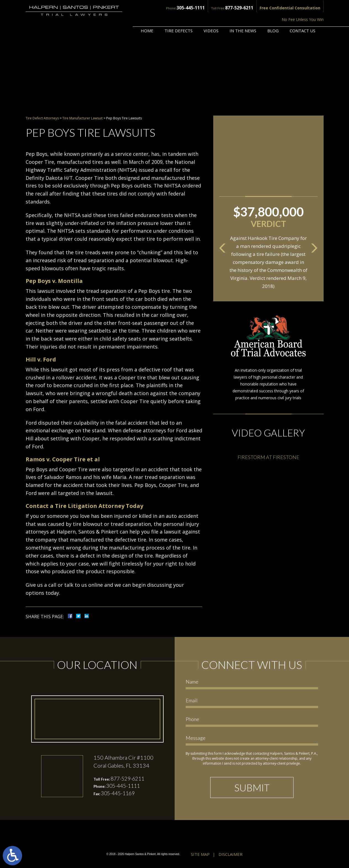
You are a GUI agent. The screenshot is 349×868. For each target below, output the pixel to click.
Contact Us (303, 16)
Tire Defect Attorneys (42, 118)
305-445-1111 (150, 7)
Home (147, 16)
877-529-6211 (196, 7)
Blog (273, 16)
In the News (243, 16)
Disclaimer (231, 855)
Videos (211, 16)
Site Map (200, 855)
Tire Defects (179, 16)
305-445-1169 (119, 795)
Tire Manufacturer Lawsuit (82, 118)
